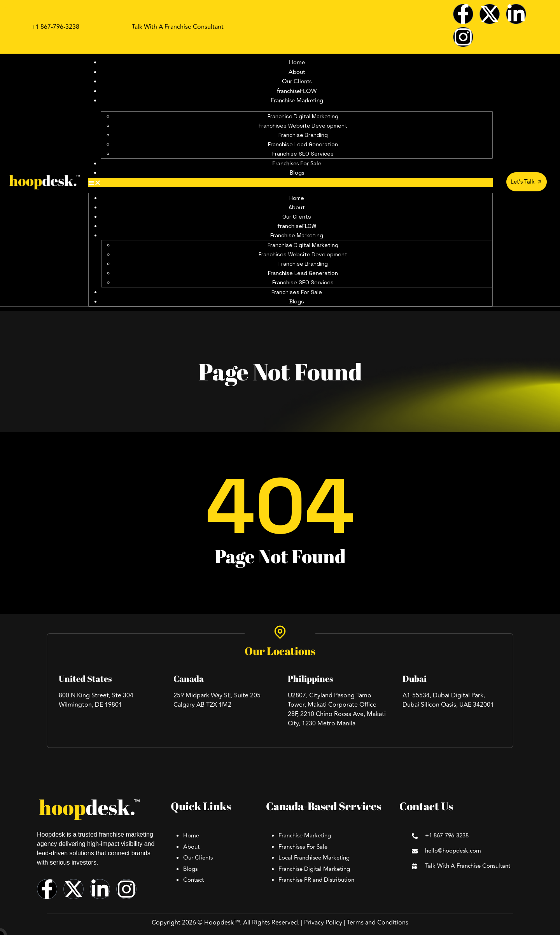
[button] (290, 182)
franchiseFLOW (297, 91)
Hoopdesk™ (222, 923)
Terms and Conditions (378, 923)
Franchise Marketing (297, 101)
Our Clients (297, 81)
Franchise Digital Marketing (303, 116)
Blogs (297, 173)
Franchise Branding (303, 135)
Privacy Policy (323, 923)
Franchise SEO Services (303, 154)
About (297, 72)
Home (297, 62)
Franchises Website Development (303, 126)
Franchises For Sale (297, 164)
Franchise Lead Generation (303, 144)
